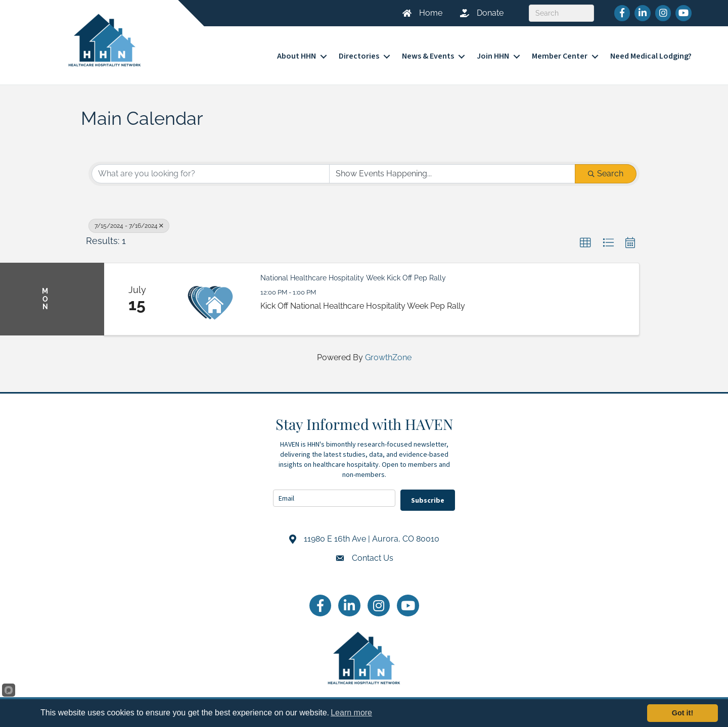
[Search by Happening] (452, 174)
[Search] (561, 13)
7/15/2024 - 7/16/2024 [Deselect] (129, 226)
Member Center (560, 56)
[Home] (419, 13)
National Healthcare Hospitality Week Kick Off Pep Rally (353, 278)
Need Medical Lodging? (651, 56)
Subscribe (428, 500)
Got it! (682, 713)
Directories (359, 56)
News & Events (428, 56)
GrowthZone (388, 357)
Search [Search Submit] (606, 174)
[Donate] (478, 13)
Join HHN (493, 56)
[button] (585, 243)
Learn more (351, 713)
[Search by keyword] (211, 174)
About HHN (297, 56)
